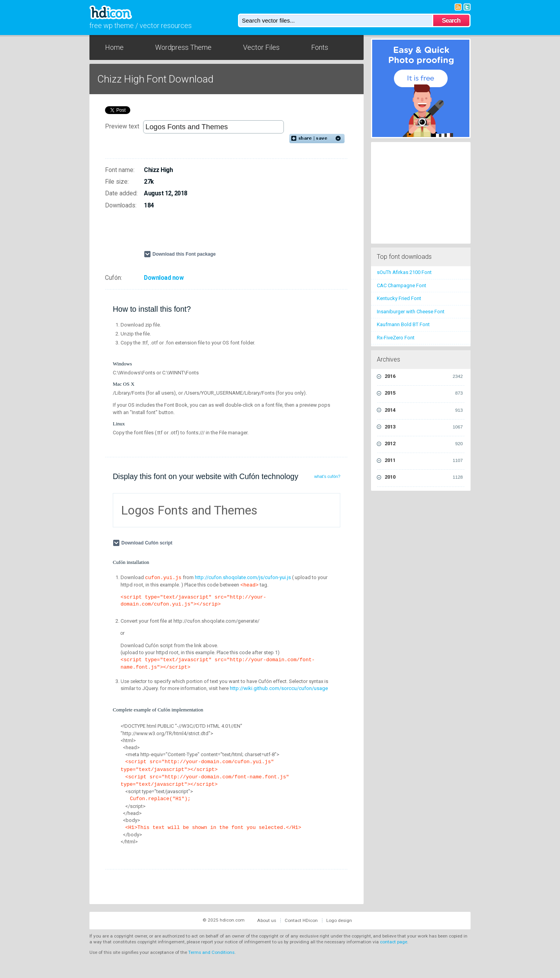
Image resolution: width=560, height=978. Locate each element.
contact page (394, 942)
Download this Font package (184, 254)
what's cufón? (327, 476)
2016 (424, 376)
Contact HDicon (301, 920)
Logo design (339, 920)
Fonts (320, 47)
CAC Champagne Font (402, 285)
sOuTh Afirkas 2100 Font (404, 272)
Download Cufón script (148, 543)
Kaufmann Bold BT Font (403, 324)
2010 (424, 477)
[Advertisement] (235, 233)
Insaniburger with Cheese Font (411, 312)
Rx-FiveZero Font (396, 338)
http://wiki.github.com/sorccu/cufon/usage (279, 688)
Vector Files (261, 47)
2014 (424, 410)
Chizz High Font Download (155, 79)
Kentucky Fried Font (399, 298)
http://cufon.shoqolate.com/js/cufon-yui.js (243, 577)
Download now (164, 278)
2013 (424, 427)
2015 (424, 393)
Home (114, 47)
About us (267, 920)
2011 (424, 460)
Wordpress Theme (183, 47)
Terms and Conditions (211, 952)
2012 (424, 444)
